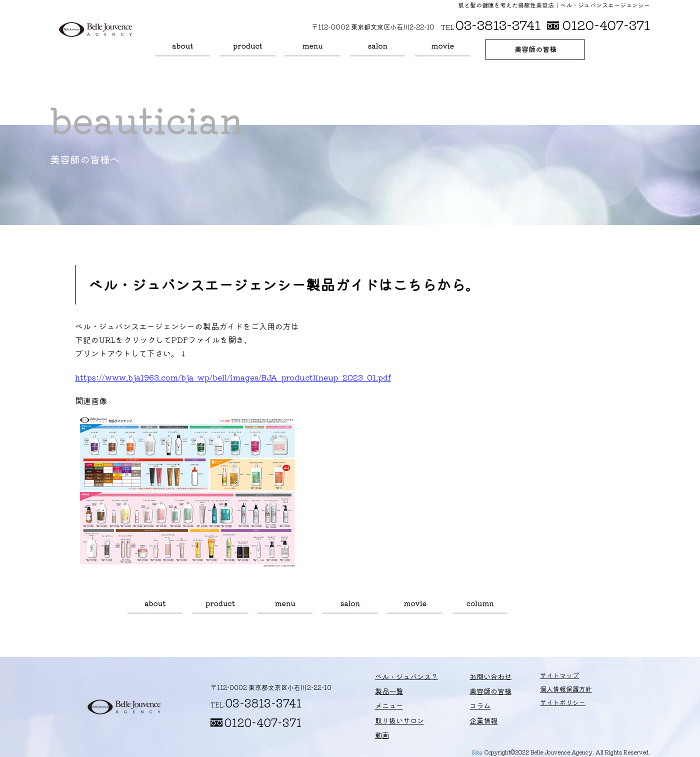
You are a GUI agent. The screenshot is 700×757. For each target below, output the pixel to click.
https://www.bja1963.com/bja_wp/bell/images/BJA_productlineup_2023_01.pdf (233, 377)
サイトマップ (538, 679)
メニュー (312, 49)
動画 (442, 49)
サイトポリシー (542, 706)
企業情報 (468, 719)
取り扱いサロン (377, 49)
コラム (480, 607)
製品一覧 (247, 49)
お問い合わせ (474, 679)
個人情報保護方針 (545, 692)
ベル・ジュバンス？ (182, 49)
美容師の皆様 (535, 49)
